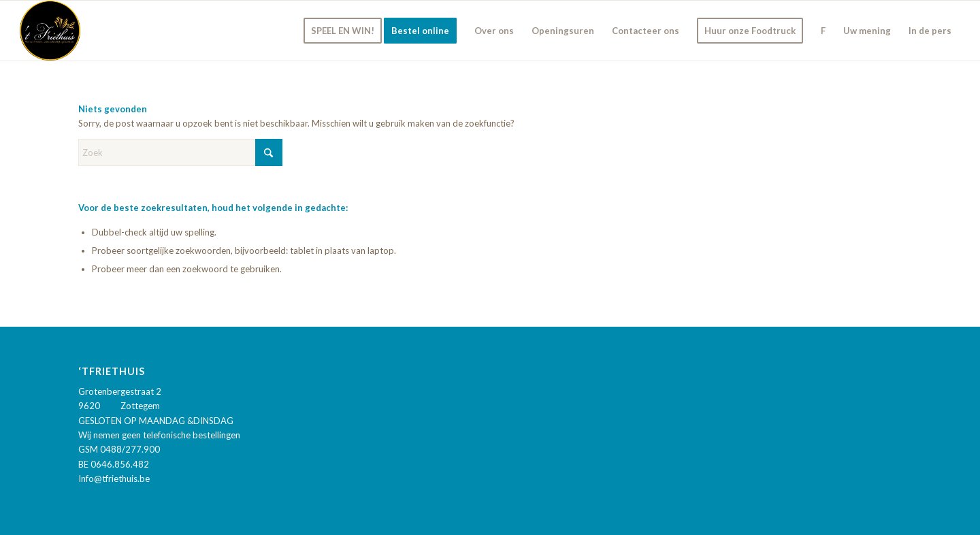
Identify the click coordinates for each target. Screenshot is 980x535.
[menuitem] (343, 31)
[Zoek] (180, 152)
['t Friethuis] (50, 31)
